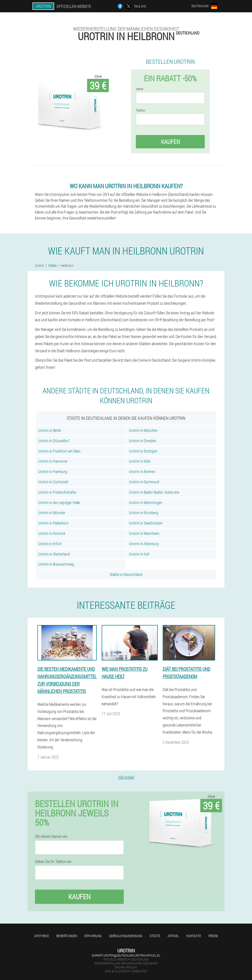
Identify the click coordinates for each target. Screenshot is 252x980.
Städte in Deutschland (126, 574)
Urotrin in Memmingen (146, 502)
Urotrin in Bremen (142, 471)
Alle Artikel (126, 777)
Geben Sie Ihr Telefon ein (53, 862)
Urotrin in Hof (139, 554)
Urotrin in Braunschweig (56, 564)
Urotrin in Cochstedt (53, 482)
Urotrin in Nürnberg (144, 513)
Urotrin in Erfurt (50, 544)
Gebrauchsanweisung (126, 936)
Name (140, 89)
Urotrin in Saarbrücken (146, 523)
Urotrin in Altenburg (144, 544)
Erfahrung (93, 936)
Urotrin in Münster (52, 513)
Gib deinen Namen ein (51, 836)
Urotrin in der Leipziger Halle (59, 502)
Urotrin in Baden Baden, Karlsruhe (154, 492)
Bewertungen (67, 936)
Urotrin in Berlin (50, 430)
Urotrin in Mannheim (144, 533)
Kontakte (194, 936)
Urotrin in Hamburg (53, 471)
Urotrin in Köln (140, 461)
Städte (155, 936)
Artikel (173, 936)
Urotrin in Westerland (54, 554)
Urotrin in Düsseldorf (54, 441)
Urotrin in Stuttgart (143, 451)
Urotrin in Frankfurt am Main (59, 451)
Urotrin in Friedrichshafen (57, 492)
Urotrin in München (143, 430)
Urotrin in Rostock (52, 533)
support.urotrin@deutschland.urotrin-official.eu (126, 955)
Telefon (141, 110)
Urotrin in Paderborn (53, 523)
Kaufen (170, 142)
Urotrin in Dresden (143, 441)
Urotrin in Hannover (53, 461)
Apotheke (42, 936)
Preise (213, 936)
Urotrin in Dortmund (144, 482)
